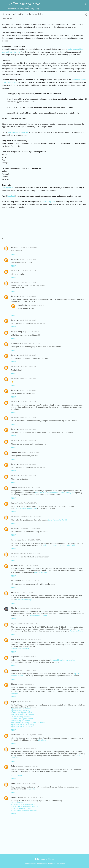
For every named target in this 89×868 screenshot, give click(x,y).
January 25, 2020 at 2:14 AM (26, 784)
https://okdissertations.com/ (26, 508)
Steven (14, 684)
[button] (86, 15)
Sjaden (14, 487)
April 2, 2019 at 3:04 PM (28, 657)
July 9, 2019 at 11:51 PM (25, 702)
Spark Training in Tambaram (22, 726)
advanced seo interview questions (24, 810)
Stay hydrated (7, 188)
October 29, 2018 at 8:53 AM (27, 624)
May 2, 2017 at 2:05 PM (28, 441)
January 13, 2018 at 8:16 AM (32, 540)
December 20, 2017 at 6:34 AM (30, 528)
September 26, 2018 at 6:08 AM (30, 608)
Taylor (14, 624)
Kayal (13, 702)
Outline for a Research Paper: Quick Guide (59, 545)
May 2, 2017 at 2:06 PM (28, 464)
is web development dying (21, 808)
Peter (13, 748)
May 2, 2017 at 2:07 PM (28, 476)
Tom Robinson (17, 343)
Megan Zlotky (17, 332)
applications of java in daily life (23, 804)
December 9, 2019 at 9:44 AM (26, 749)
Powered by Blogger (44, 859)
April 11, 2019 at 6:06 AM (26, 684)
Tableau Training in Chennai (22, 719)
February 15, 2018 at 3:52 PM (30, 554)
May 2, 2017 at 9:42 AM (28, 367)
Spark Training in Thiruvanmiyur (23, 725)
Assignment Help (41, 572)
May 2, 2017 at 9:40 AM (28, 320)
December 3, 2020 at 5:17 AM (33, 797)
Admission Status (76, 631)
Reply (14, 254)
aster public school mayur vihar (63, 660)
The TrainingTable (48, 202)
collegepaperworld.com (38, 615)
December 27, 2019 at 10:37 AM (27, 766)
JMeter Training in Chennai (21, 717)
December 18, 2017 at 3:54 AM (30, 517)
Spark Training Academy (21, 711)
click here (42, 740)
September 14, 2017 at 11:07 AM (29, 487)
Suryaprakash (17, 797)
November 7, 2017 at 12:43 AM (27, 503)
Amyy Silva (16, 565)
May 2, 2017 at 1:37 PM (28, 417)
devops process (17, 802)
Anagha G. (15, 247)
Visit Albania (16, 735)
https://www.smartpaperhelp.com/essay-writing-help (55, 493)
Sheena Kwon (17, 452)
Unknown (15, 259)
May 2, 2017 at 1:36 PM (28, 402)
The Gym (15, 608)
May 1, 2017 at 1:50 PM (29, 248)
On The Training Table (23, 4)
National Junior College (20, 648)
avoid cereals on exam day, (19, 132)
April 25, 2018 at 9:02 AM (30, 581)
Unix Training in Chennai (21, 721)
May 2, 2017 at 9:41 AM (28, 355)
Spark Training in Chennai (21, 709)
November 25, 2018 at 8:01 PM (31, 639)
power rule (31, 789)
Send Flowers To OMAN (57, 520)
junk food (11, 196)
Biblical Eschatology (24, 600)
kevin (13, 503)
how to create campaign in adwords (25, 806)
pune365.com (16, 775)
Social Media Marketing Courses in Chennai (28, 723)
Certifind (14, 693)
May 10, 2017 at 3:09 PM (36, 305)
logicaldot (15, 657)
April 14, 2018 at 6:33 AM (30, 565)
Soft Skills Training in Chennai (23, 715)
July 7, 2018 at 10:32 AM (25, 593)
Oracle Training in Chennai (21, 713)
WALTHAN (15, 639)
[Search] (86, 5)
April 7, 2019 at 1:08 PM (28, 670)
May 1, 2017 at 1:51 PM (28, 259)
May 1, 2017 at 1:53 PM (28, 283)
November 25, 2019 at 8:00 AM (33, 735)
